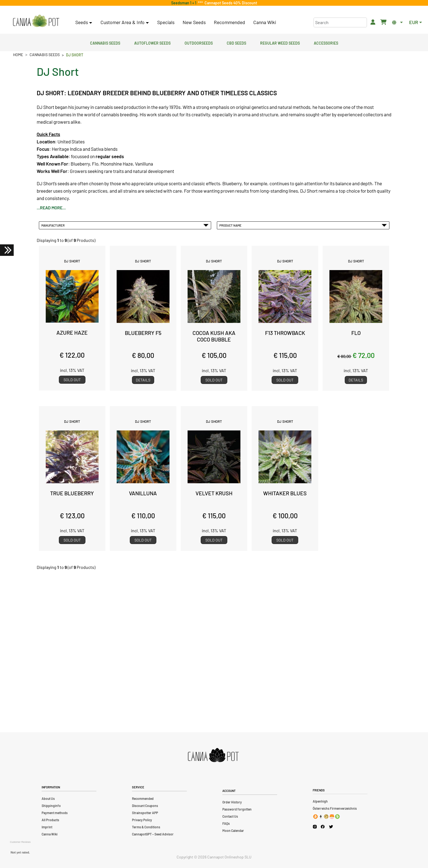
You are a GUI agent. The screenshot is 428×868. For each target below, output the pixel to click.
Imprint (47, 827)
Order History (232, 802)
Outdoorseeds (199, 42)
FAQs (226, 823)
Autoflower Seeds (152, 42)
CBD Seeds (236, 42)
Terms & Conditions (146, 827)
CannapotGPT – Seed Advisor (153, 834)
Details (143, 380)
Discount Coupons (145, 806)
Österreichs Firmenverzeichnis (335, 808)
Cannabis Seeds (105, 42)
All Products (50, 820)
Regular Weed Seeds (280, 42)
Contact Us (230, 816)
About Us (48, 798)
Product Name (303, 225)
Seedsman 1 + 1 (185, 3)
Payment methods (55, 813)
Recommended (229, 22)
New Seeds (194, 22)
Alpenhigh (320, 801)
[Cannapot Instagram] (315, 827)
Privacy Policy (142, 820)
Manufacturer (125, 225)
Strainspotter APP (145, 813)
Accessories (326, 42)
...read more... (51, 208)
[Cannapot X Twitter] (331, 826)
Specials (166, 22)
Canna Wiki (265, 22)
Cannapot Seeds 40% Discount (230, 3)
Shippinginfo (51, 806)
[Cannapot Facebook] (323, 827)
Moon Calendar (233, 831)
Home (18, 55)
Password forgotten (237, 809)
